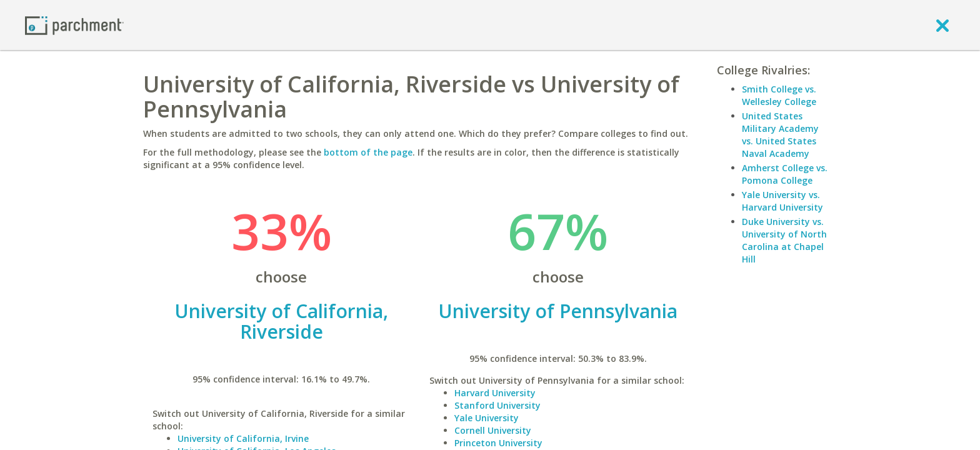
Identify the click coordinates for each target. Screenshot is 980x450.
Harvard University (495, 393)
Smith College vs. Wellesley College (779, 95)
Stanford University (497, 405)
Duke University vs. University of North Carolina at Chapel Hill (784, 240)
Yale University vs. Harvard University (782, 201)
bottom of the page (368, 152)
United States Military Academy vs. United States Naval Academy (780, 135)
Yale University (487, 418)
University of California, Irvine (243, 438)
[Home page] (74, 25)
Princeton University (498, 443)
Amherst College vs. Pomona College (785, 174)
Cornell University (493, 430)
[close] (942, 25)
